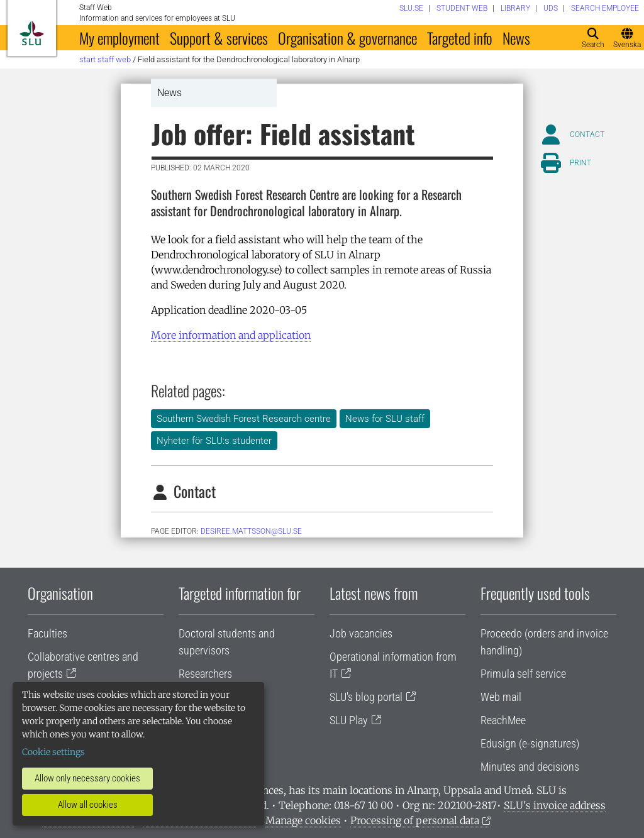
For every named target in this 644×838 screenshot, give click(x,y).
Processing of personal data (415, 820)
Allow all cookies (88, 805)
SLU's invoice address (555, 805)
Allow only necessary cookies (87, 778)
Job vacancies (361, 633)
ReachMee (503, 720)
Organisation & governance (347, 38)
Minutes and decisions (530, 767)
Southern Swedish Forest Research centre (244, 419)
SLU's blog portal (366, 697)
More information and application (231, 335)
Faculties (47, 633)
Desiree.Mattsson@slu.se (251, 531)
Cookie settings (53, 752)
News (516, 38)
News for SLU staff (385, 419)
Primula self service (523, 674)
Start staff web (105, 59)
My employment (119, 38)
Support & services (219, 38)
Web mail (501, 697)
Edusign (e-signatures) (530, 743)
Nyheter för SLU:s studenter (214, 441)
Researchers (205, 674)
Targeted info (460, 38)
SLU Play (349, 720)
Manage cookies (303, 820)
